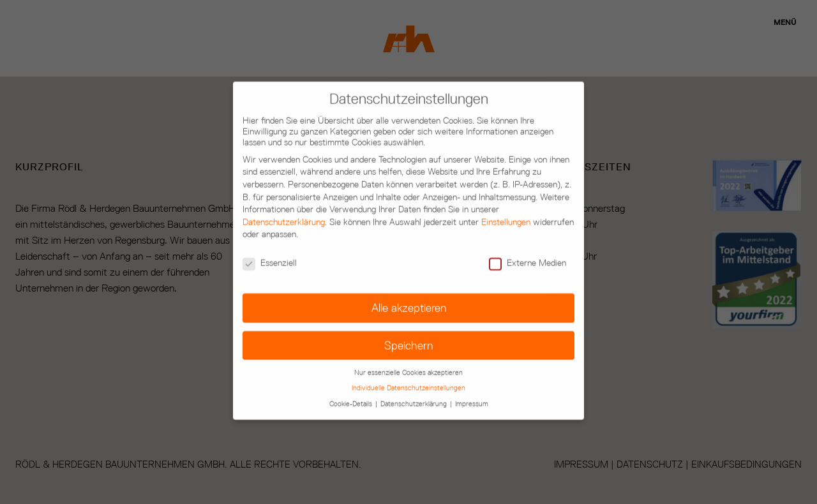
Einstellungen (506, 198)
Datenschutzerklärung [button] (415, 380)
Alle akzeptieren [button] (409, 284)
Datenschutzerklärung (284, 198)
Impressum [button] (472, 380)
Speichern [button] (408, 321)
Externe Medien (528, 239)
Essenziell (270, 239)
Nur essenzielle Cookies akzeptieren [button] (408, 349)
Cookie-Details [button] (352, 380)
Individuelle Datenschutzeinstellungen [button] (408, 364)
